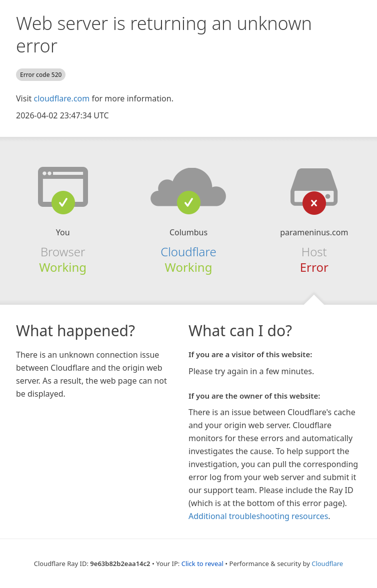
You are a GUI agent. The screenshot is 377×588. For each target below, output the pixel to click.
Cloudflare (188, 252)
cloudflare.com (61, 98)
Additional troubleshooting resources (258, 516)
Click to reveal (202, 564)
